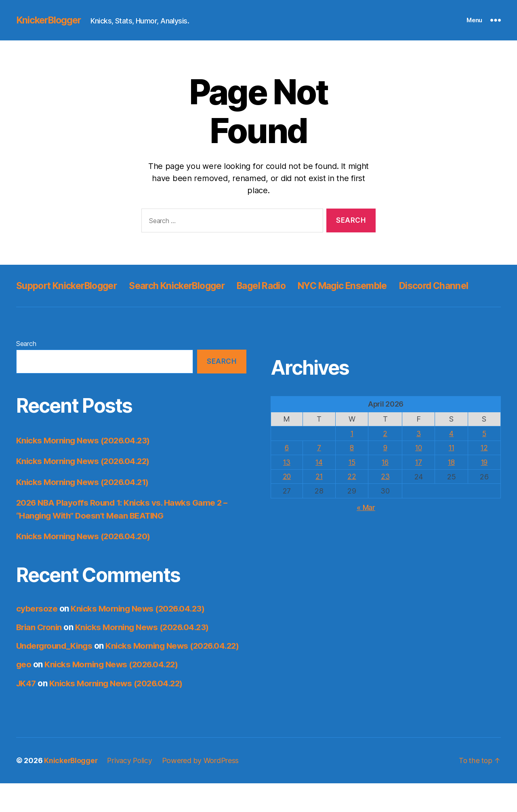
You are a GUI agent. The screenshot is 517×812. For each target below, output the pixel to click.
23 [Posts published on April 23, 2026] (386, 494)
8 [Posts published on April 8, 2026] (352, 466)
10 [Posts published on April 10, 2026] (419, 466)
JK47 (27, 712)
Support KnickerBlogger (70, 286)
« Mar (366, 525)
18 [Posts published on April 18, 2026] (451, 480)
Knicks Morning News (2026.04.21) (85, 500)
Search (26, 362)
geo (24, 693)
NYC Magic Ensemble (367, 286)
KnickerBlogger (50, 20)
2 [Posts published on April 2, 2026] (386, 452)
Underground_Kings (56, 664)
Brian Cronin (40, 645)
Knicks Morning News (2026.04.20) (86, 554)
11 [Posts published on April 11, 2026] (451, 466)
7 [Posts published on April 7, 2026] (320, 466)
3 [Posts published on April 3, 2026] (419, 452)
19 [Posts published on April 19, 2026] (484, 480)
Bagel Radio (279, 286)
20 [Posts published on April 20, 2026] (287, 494)
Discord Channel (53, 304)
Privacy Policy (131, 789)
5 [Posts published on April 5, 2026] (484, 452)
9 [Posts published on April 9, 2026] (386, 466)
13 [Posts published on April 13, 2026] (287, 480)
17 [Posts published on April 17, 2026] (419, 480)
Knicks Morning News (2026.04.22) (86, 479)
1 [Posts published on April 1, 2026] (352, 452)
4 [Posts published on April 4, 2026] (452, 452)
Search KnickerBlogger (189, 286)
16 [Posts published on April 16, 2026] (386, 480)
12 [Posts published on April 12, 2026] (484, 466)
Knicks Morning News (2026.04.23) (86, 459)
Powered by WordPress (203, 789)
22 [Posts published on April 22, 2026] (352, 494)
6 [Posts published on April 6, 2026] (287, 466)
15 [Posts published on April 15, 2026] (352, 480)
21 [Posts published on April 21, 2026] (320, 494)
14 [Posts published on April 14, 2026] (320, 480)
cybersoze (37, 627)
